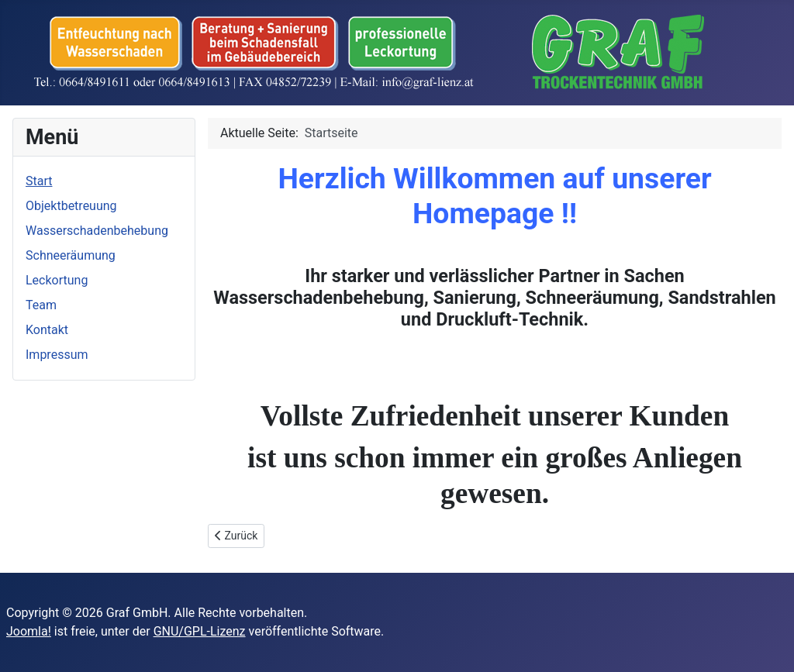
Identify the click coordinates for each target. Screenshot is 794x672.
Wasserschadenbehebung (97, 231)
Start (39, 181)
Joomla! (29, 631)
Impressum (57, 355)
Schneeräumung (71, 255)
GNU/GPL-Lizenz (200, 631)
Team (41, 305)
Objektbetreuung (71, 206)
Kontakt (47, 330)
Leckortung (57, 280)
